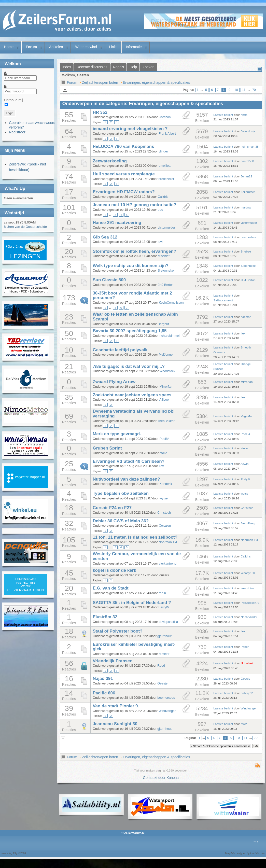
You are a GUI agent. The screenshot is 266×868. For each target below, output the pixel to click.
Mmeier (164, 654)
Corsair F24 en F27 (112, 508)
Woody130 (248, 573)
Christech (164, 513)
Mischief (164, 256)
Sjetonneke (166, 271)
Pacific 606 (104, 693)
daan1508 (247, 161)
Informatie (134, 47)
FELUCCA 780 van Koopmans (123, 146)
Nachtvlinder (249, 617)
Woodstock (167, 371)
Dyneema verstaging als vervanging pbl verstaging (134, 414)
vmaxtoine (248, 588)
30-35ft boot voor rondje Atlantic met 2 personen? (132, 296)
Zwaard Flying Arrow (114, 382)
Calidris (163, 197)
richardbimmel (170, 336)
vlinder (163, 151)
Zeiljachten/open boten (100, 82)
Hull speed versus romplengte (124, 174)
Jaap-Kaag (248, 523)
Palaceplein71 (250, 603)
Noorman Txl (168, 542)
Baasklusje (248, 131)
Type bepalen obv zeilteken (121, 493)
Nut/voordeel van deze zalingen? (126, 479)
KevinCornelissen (171, 303)
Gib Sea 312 (105, 237)
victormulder (166, 228)
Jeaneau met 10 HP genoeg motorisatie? (134, 205)
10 (236, 90)
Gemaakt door (155, 778)
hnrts (244, 115)
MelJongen (167, 355)
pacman (246, 317)
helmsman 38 (250, 146)
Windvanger (167, 711)
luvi (160, 242)
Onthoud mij (13, 100)
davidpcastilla (168, 622)
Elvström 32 (105, 617)
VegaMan (247, 416)
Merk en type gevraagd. (117, 434)
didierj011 (247, 693)
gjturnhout (164, 636)
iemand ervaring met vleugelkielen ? (130, 129)
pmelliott (165, 166)
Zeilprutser (248, 192)
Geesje (162, 683)
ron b (162, 593)
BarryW (164, 607)
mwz (244, 724)
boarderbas (248, 237)
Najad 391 (103, 678)
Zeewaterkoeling (110, 161)
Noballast (247, 663)
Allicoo (164, 400)
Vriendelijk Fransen (113, 661)
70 (254, 90)
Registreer (17, 132)
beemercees (166, 698)
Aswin (244, 464)
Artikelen (56, 47)
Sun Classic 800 (109, 280)
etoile (163, 453)
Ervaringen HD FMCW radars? (124, 192)
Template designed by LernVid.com (245, 853)
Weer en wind (86, 47)
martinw (246, 207)
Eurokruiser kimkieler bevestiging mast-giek (134, 647)
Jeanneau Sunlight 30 (115, 724)
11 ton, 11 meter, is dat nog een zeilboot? (135, 537)
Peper (245, 647)
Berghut (163, 324)
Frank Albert (167, 134)
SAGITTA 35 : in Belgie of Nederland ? (132, 603)
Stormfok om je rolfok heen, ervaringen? (134, 251)
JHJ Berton (166, 285)
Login (10, 113)
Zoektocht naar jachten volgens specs (132, 395)
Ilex (243, 333)
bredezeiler (166, 179)
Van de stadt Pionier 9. (116, 706)
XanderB (166, 484)
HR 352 (100, 112)
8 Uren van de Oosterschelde (25, 227)
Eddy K (246, 479)
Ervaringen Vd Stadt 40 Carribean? (129, 461)
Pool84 (165, 439)
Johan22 (247, 176)
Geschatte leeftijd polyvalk (120, 350)
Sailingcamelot (223, 300)
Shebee (246, 251)
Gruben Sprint (107, 448)
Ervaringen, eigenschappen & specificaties (157, 82)
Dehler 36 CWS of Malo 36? (121, 521)
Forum (31, 47)
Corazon (165, 117)
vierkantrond (168, 564)
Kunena (173, 778)
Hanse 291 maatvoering (117, 223)
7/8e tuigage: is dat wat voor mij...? (129, 366)
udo (160, 210)
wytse (164, 498)
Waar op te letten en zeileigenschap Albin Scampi (135, 317)
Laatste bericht (223, 115)
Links (113, 47)
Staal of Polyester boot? (117, 631)
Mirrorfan (166, 387)
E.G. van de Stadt (110, 588)
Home (9, 47)
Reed (161, 666)
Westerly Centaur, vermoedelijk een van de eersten (137, 556)
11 (244, 90)
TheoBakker (166, 421)
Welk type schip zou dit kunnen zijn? (131, 266)
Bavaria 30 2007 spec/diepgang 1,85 (130, 331)
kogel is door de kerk (114, 570)
